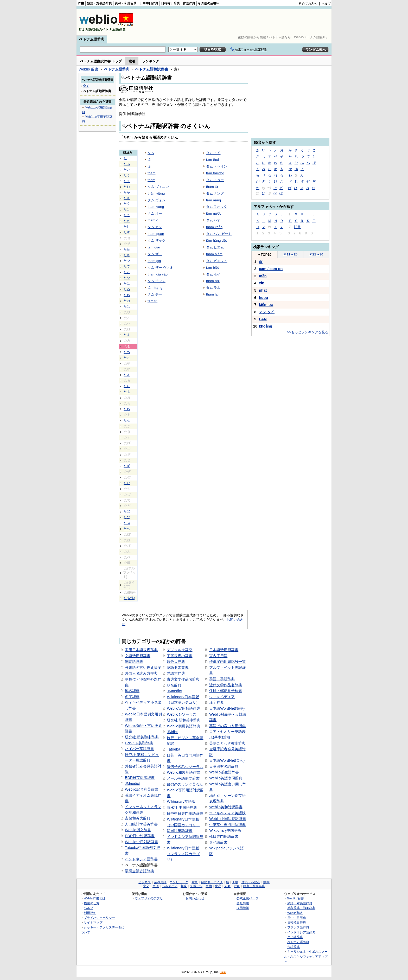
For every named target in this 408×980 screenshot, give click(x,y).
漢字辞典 (216, 702)
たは (127, 306)
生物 (209, 886)
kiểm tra (266, 305)
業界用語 (160, 882)
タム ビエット (217, 261)
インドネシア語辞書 (141, 859)
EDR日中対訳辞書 (140, 836)
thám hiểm (214, 254)
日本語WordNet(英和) (227, 760)
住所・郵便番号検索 (226, 691)
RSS (223, 972)
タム (151, 153)
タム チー (155, 294)
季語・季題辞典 (222, 679)
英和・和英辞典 (126, 3)
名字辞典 (132, 697)
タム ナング (215, 193)
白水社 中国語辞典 (182, 808)
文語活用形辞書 (138, 656)
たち (127, 255)
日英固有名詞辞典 (224, 766)
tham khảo (214, 227)
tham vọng (156, 207)
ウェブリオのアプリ (149, 898)
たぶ (127, 523)
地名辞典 (132, 691)
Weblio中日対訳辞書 (142, 842)
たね (127, 295)
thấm (151, 173)
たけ (127, 209)
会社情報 (243, 903)
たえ (127, 181)
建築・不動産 (251, 882)
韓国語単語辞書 (180, 831)
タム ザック (157, 241)
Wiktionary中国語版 (225, 830)
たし (127, 227)
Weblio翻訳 (295, 913)
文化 (146, 886)
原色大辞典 (176, 662)
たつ (127, 261)
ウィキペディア (222, 697)
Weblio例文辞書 (138, 830)
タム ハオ (213, 220)
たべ (127, 529)
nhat (263, 290)
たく (127, 204)
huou (263, 298)
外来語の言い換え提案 (143, 668)
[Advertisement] (236, 22)
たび (127, 517)
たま (127, 335)
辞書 (81, 3)
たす (127, 232)
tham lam (213, 294)
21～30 (316, 254)
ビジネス (145, 882)
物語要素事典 (178, 668)
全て (86, 86)
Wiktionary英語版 (181, 802)
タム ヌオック (217, 207)
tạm (151, 166)
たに (127, 284)
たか (127, 193)
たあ (127, 164)
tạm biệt (212, 268)
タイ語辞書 (218, 842)
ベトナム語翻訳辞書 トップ (101, 61)
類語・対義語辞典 (99, 3)
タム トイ (213, 153)
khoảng (266, 326)
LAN (263, 319)
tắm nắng (213, 200)
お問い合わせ (195, 898)
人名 (227, 886)
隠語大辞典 (176, 673)
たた (127, 249)
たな (127, 278)
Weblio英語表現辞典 (226, 778)
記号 (297, 227)
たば (127, 511)
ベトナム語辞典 (92, 39)
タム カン (155, 227)
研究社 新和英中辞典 (184, 720)
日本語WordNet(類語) (227, 708)
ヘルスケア (170, 886)
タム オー (155, 213)
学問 (266, 882)
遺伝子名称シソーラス (185, 767)
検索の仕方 (92, 903)
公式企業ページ (247, 898)
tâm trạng (155, 288)
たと (127, 272)
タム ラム (213, 288)
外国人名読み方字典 (141, 673)
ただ (127, 483)
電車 (195, 882)
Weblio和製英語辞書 (183, 772)
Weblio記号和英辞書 (142, 789)
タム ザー (155, 254)
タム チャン (157, 281)
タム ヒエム (215, 247)
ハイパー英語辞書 (139, 749)
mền (263, 276)
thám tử (212, 187)
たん (127, 420)
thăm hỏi (213, 281)
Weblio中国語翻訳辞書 (228, 819)
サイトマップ (93, 922)
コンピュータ (179, 882)
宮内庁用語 (218, 656)
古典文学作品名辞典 (183, 679)
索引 (132, 61)
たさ (127, 221)
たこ (127, 215)
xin (262, 283)
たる (127, 392)
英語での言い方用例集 (227, 726)
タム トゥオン (217, 166)
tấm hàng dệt (216, 241)
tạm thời (212, 160)
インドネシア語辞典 (301, 932)
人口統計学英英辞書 (141, 824)
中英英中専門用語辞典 (227, 825)
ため (127, 352)
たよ (127, 375)
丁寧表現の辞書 (180, 656)
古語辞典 (189, 3)
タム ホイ (213, 274)
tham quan (156, 234)
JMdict (172, 732)
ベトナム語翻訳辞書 (152, 69)
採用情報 (243, 908)
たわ (127, 409)
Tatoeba (173, 749)
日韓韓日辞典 (170, 3)
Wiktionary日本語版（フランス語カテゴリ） (183, 854)
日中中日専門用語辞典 (185, 814)
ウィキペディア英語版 (227, 813)
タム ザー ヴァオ (160, 268)
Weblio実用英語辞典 (183, 726)
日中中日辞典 (149, 3)
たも (127, 358)
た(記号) (129, 598)
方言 (237, 886)
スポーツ (196, 886)
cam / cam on (271, 269)
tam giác (154, 247)
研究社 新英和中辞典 (142, 737)
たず (127, 466)
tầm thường (215, 173)
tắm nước (214, 213)
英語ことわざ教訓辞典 (227, 743)
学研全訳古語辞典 (139, 871)
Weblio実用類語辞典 (183, 708)
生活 (156, 886)
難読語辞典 (134, 662)
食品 (218, 886)
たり (127, 386)
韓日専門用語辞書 (224, 836)
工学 (235, 882)
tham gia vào (158, 274)
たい (127, 170)
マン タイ (267, 312)
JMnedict (132, 784)
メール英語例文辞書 (183, 778)
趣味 (184, 886)
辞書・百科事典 (254, 886)
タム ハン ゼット (219, 234)
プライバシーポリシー (99, 918)
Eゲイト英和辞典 (139, 743)
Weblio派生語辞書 (224, 772)
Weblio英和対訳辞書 (226, 807)
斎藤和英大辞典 (138, 818)
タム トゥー (215, 180)
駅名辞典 (174, 685)
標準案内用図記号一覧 (227, 662)
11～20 (291, 254)
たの (127, 301)
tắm (151, 160)
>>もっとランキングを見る (308, 332)
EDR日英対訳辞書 (140, 778)
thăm (151, 180)
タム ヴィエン (158, 187)
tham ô (153, 220)
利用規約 (90, 913)
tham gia (154, 261)
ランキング (151, 61)
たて (127, 266)
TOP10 (264, 255)
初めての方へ (308, 4)
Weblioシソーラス (182, 714)
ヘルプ (326, 4)
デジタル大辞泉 (180, 650)
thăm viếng (156, 193)
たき (127, 198)
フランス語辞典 (298, 927)
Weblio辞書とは (95, 898)
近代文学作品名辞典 (226, 685)
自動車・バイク (212, 882)
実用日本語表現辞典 (141, 650)
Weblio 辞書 (88, 69)
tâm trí (152, 301)
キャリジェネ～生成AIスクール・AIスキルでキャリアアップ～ (306, 956)
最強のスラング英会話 (185, 784)
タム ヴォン (157, 200)
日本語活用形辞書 (224, 650)
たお (127, 187)
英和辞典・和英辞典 (301, 908)
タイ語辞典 (295, 937)
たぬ (127, 289)
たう (127, 175)
